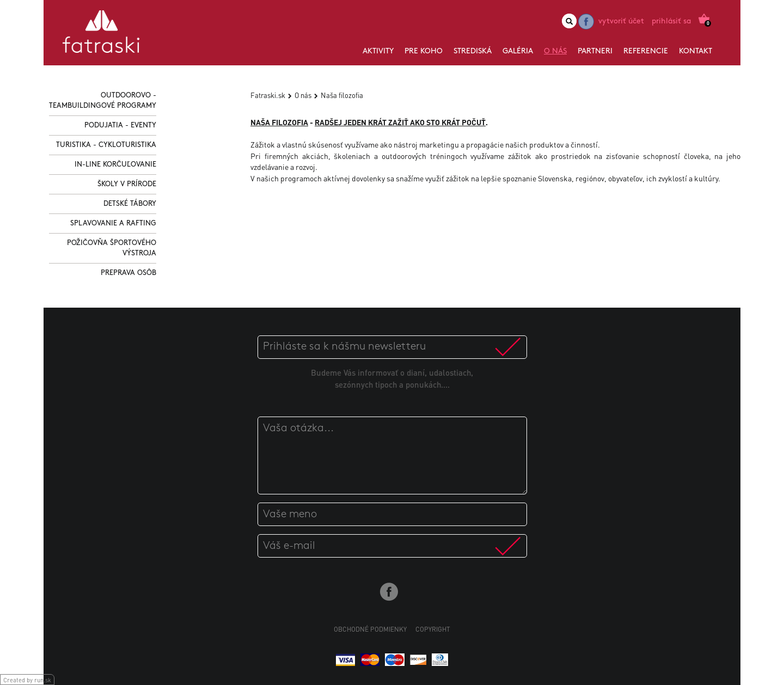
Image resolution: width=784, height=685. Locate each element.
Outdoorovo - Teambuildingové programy (103, 101)
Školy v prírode (127, 184)
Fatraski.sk (268, 95)
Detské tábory (130, 204)
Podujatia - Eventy (120, 126)
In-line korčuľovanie (115, 165)
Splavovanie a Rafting (113, 224)
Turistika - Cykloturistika (106, 145)
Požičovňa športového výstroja (112, 248)
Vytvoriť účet (621, 22)
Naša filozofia (342, 95)
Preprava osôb (128, 273)
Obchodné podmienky (370, 629)
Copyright (433, 629)
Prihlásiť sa (671, 22)
